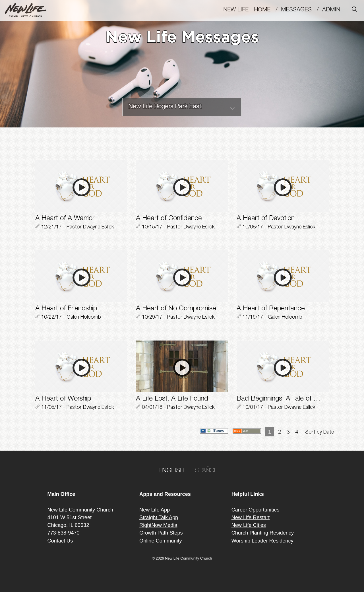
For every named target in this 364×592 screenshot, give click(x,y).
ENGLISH (171, 471)
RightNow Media (158, 525)
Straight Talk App (159, 517)
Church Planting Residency (263, 533)
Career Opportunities (256, 510)
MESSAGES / (302, 10)
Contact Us (60, 541)
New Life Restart (251, 517)
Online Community (161, 541)
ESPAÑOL (204, 471)
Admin (334, 10)
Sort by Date (319, 432)
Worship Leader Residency (262, 541)
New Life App (155, 510)
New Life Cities (249, 525)
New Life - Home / (252, 10)
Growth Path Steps (161, 533)
